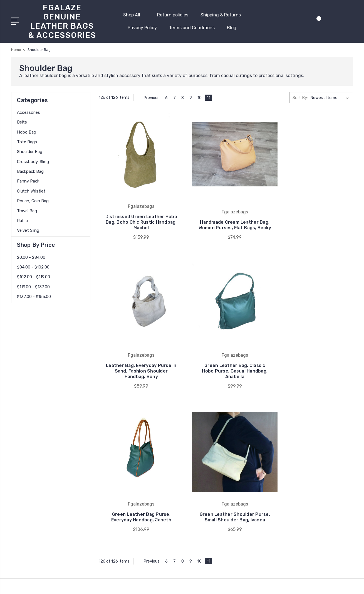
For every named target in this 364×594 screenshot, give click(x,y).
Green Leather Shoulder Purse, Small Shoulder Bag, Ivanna (313, 357)
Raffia (22, 220)
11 (209, 97)
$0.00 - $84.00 (31, 257)
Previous (149, 97)
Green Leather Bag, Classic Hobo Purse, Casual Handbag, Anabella (138, 357)
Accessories (29, 112)
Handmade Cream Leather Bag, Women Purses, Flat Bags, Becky (226, 215)
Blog (232, 27)
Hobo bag (27, 132)
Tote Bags (27, 141)
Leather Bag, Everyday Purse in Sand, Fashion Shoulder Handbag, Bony (314, 215)
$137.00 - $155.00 (34, 296)
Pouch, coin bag (33, 200)
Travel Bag (27, 210)
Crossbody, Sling (33, 161)
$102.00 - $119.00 (34, 276)
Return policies (173, 15)
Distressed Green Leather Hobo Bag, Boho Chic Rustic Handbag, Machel (138, 215)
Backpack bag (30, 171)
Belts (22, 122)
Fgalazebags (213, 451)
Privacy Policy (142, 27)
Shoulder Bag (30, 151)
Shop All (134, 15)
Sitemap (173, 584)
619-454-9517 (33, 483)
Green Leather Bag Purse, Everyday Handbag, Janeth (226, 360)
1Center (346, 584)
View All (208, 459)
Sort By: (300, 97)
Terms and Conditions (192, 27)
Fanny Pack (28, 181)
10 (200, 97)
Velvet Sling (28, 230)
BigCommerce (147, 584)
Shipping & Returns (221, 15)
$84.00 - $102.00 (33, 267)
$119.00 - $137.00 (33, 286)
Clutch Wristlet (31, 191)
